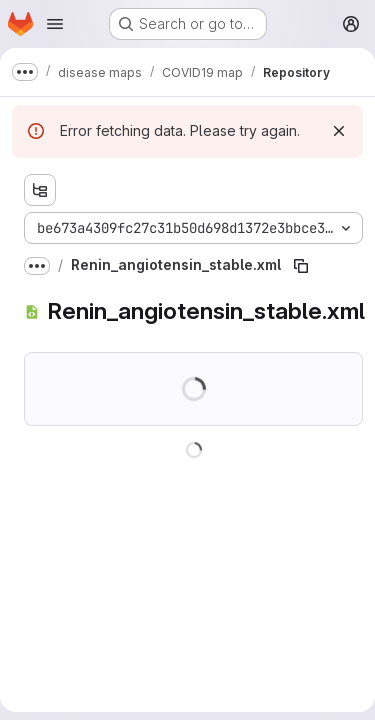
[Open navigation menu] (55, 24)
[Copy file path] (301, 266)
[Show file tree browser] (40, 190)
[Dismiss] (339, 131)
